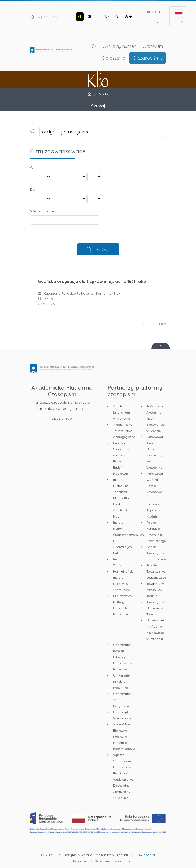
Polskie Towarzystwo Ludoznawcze (156, 571)
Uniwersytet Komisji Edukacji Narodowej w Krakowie (123, 657)
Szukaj (103, 249)
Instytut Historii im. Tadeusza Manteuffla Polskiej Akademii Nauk (121, 498)
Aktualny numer (119, 46)
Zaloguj (157, 22)
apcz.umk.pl (62, 418)
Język (178, 17)
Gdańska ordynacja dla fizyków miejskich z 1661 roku (92, 281)
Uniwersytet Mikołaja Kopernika (122, 681)
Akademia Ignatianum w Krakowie (122, 412)
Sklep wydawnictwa (112, 861)
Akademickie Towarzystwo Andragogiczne (124, 431)
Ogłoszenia (113, 58)
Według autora (43, 211)
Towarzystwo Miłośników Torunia (156, 590)
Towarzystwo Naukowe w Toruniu (156, 608)
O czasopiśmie (148, 58)
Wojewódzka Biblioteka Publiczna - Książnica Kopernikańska (124, 736)
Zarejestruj (154, 12)
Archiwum (153, 46)
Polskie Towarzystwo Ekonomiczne (156, 553)
